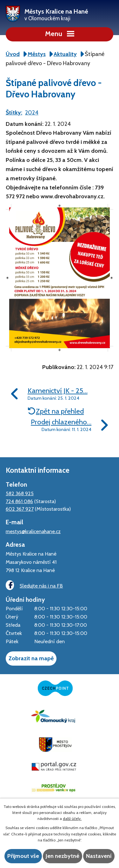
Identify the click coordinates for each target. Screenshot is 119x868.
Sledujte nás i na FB (34, 585)
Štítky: (14, 113)
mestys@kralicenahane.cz (33, 531)
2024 (32, 113)
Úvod (13, 54)
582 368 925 (20, 493)
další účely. (72, 819)
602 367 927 (20, 509)
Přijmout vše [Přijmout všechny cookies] (23, 856)
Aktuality (65, 54)
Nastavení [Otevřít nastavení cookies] (99, 856)
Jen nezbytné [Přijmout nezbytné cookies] (63, 856)
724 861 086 (19, 501)
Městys (37, 54)
